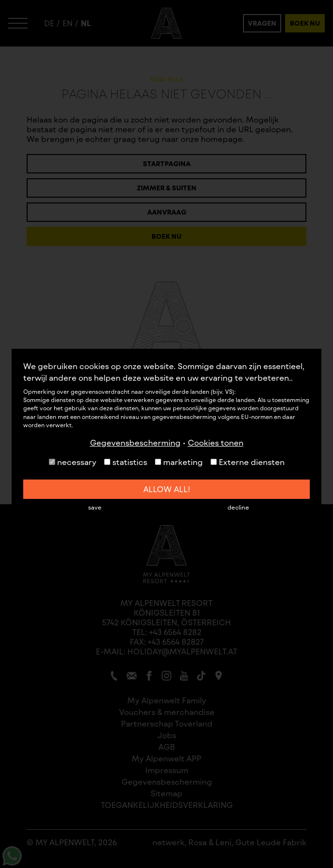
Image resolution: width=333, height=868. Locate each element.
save (95, 507)
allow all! (167, 489)
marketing (179, 462)
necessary (73, 462)
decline (238, 507)
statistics (126, 462)
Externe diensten (248, 462)
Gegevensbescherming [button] (135, 442)
